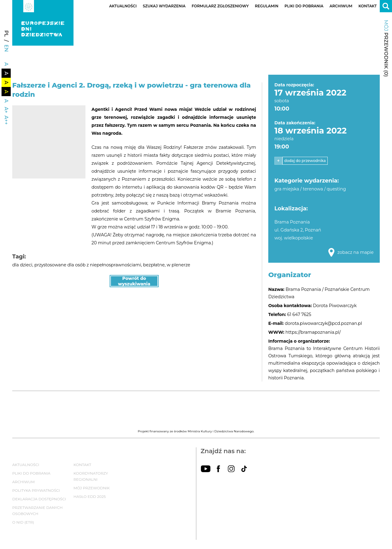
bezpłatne (154, 265)
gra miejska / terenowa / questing (310, 189)
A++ (6, 120)
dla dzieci (22, 265)
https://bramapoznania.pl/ (313, 332)
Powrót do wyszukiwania (134, 281)
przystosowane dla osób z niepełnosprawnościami (88, 265)
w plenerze (178, 265)
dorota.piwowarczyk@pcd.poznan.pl (323, 323)
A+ (6, 110)
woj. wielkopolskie (294, 238)
